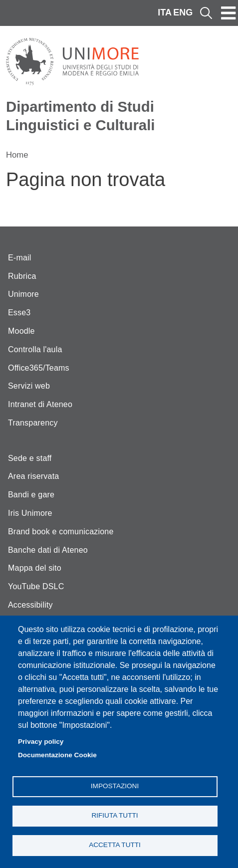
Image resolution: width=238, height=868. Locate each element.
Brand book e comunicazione (61, 532)
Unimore (23, 294)
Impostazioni (115, 786)
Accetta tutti (115, 845)
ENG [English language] (183, 12)
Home (17, 155)
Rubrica (22, 276)
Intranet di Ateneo (40, 404)
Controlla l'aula (35, 349)
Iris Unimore (30, 513)
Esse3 (19, 313)
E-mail (20, 258)
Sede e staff (30, 458)
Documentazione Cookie (57, 755)
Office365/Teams (39, 368)
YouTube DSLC (36, 586)
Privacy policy (41, 742)
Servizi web (29, 386)
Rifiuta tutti (115, 815)
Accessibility (30, 605)
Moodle (21, 331)
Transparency (33, 423)
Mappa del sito (35, 568)
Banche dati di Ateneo (48, 550)
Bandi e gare (31, 495)
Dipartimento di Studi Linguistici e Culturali (81, 116)
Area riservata (33, 476)
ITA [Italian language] (165, 12)
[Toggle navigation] (229, 13)
